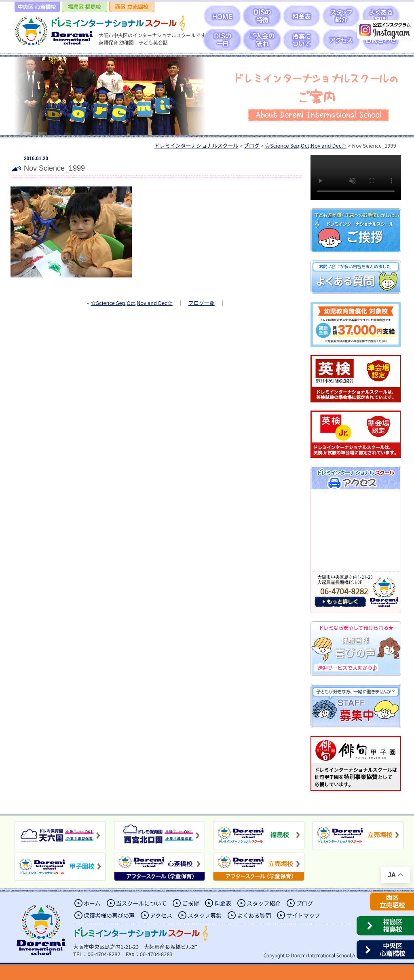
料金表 (223, 903)
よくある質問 (254, 915)
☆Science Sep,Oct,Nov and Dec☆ (131, 303)
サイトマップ (303, 915)
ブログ (304, 903)
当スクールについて (142, 903)
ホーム (92, 903)
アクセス (161, 915)
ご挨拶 (190, 903)
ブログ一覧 (202, 303)
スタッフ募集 (205, 915)
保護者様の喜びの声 (109, 915)
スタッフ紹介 (264, 903)
